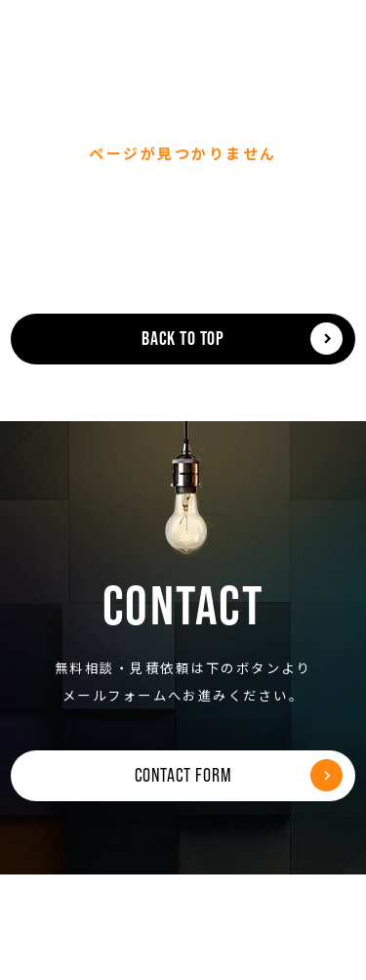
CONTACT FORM (183, 775)
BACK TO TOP (183, 338)
